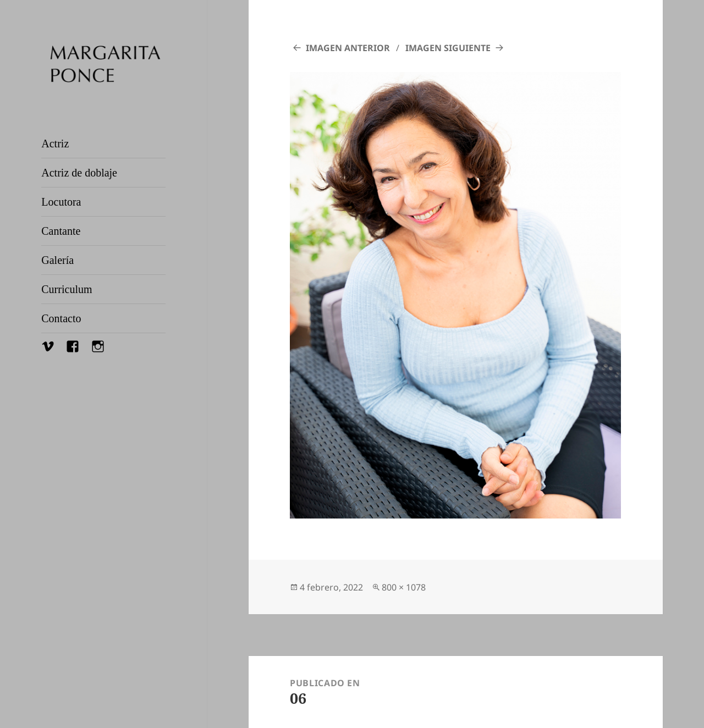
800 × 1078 (404, 587)
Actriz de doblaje (79, 173)
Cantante (61, 231)
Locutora (61, 202)
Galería (57, 260)
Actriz (55, 144)
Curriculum (67, 289)
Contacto (61, 318)
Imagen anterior (348, 48)
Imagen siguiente (448, 48)
